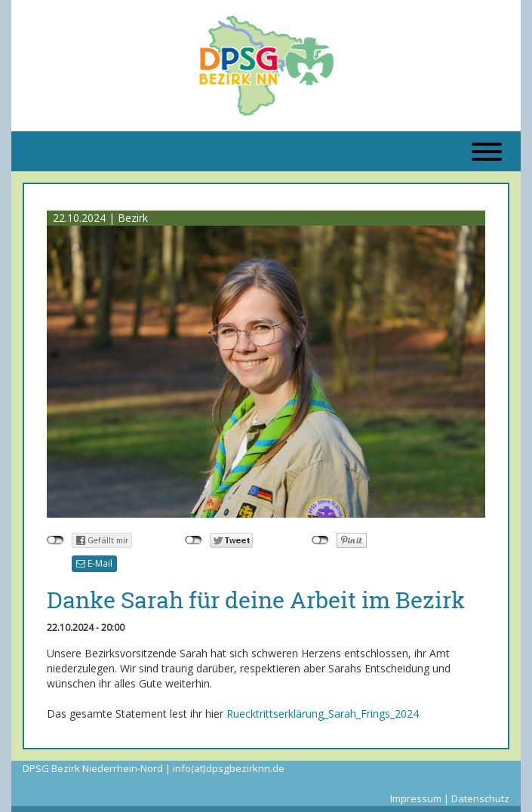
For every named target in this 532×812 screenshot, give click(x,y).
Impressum (416, 798)
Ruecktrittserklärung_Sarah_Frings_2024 (323, 714)
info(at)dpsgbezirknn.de (229, 768)
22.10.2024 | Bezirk (100, 218)
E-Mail (94, 563)
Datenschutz (480, 798)
